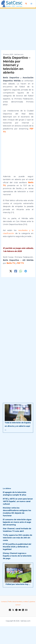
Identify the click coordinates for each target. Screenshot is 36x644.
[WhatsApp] (21, 271)
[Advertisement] (18, 29)
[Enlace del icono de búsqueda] (26, 4)
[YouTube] (20, 610)
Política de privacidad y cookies (18, 602)
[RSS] (23, 610)
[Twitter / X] (11, 271)
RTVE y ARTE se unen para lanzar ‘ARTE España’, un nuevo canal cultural (18, 501)
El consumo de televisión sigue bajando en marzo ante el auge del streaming (17, 522)
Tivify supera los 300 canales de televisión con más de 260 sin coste (18, 538)
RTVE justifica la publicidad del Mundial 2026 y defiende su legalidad (17, 547)
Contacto (4, 602)
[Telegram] (26, 271)
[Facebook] (16, 271)
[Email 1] (26, 610)
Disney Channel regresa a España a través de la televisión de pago (17, 556)
